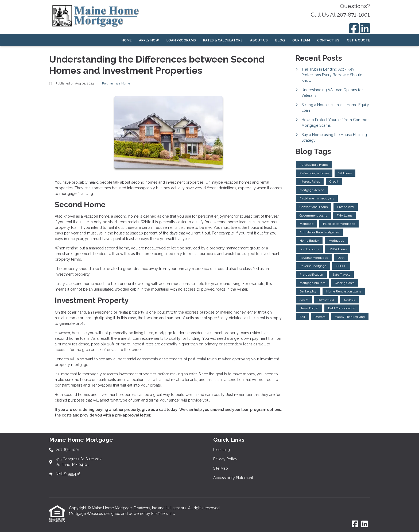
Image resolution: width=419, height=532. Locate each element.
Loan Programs (181, 40)
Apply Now (149, 40)
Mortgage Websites (86, 514)
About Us (259, 40)
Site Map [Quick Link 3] (221, 468)
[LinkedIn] (365, 28)
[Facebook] (354, 28)
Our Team (301, 40)
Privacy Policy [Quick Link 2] (225, 459)
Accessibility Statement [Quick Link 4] (233, 478)
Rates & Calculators (223, 40)
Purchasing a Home (116, 83)
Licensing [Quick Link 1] (222, 450)
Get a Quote (358, 40)
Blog (280, 40)
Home (127, 40)
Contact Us (328, 40)
